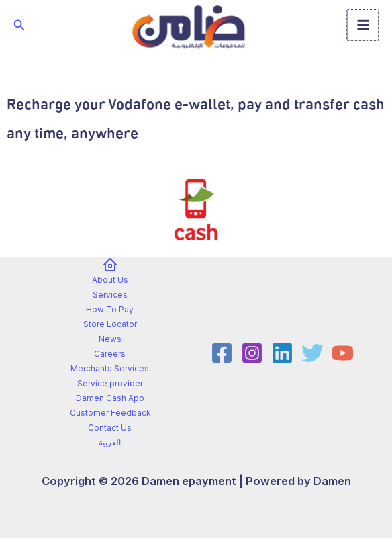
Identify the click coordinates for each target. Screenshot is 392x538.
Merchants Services (110, 369)
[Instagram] (252, 353)
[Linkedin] (282, 353)
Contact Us (110, 428)
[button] (19, 25)
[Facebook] (222, 353)
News (110, 339)
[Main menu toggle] (363, 25)
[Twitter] (312, 353)
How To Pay (110, 310)
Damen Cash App (110, 398)
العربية (110, 443)
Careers (110, 354)
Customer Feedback (110, 413)
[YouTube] (343, 353)
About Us (110, 280)
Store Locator (110, 324)
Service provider (110, 384)
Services (110, 295)
